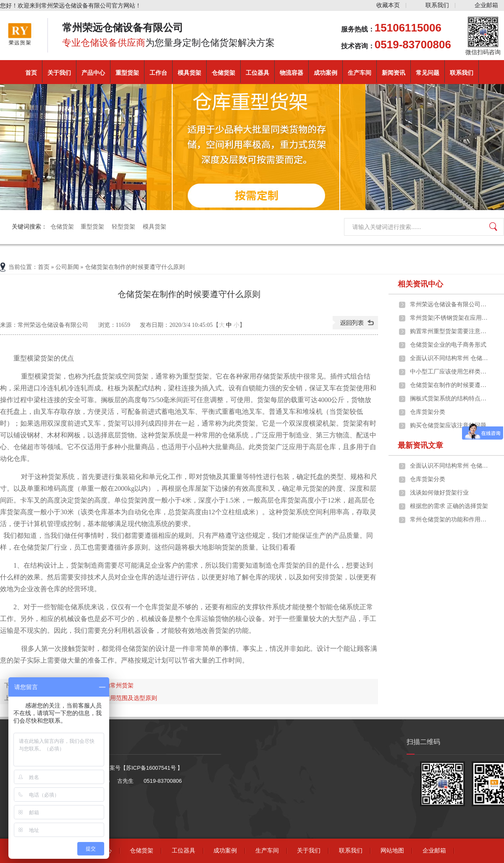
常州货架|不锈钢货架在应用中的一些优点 (450, 318)
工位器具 (257, 73)
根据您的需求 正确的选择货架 (449, 506)
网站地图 (392, 851)
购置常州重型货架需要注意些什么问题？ (450, 331)
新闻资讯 (394, 73)
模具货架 (189, 73)
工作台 (158, 73)
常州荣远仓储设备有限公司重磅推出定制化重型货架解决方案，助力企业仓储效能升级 (450, 304)
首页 (31, 73)
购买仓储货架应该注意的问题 (448, 425)
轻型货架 (124, 227)
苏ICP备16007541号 (152, 768)
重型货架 (127, 73)
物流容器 (291, 73)
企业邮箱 (486, 5)
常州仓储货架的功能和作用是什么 (450, 520)
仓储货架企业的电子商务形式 (448, 345)
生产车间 (360, 73)
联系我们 (437, 5)
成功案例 (325, 73)
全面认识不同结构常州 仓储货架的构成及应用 (450, 358)
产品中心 (93, 73)
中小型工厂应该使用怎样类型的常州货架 (450, 372)
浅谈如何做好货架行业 (439, 493)
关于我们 (59, 73)
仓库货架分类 (428, 412)
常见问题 (428, 73)
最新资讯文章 (420, 445)
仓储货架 (223, 73)
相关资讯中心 (420, 284)
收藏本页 (388, 5)
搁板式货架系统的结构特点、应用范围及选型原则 (450, 399)
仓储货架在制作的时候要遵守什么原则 (450, 385)
